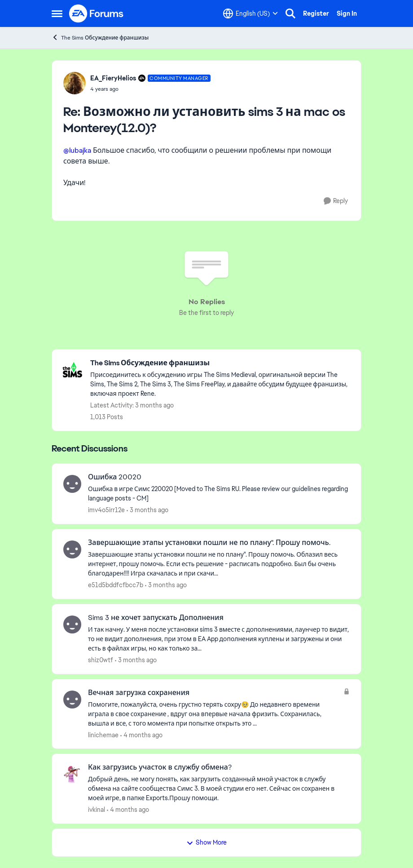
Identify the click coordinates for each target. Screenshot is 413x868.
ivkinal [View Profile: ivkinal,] (97, 810)
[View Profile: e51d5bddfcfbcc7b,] (72, 549)
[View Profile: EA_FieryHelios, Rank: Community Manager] (75, 83)
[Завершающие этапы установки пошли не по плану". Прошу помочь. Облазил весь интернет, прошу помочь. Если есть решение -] (219, 564)
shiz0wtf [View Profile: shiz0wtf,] (101, 660)
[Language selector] (250, 13)
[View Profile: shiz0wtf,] (72, 624)
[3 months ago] (147, 510)
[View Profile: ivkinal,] (72, 774)
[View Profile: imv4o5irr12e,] (72, 484)
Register (316, 13)
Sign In (347, 13)
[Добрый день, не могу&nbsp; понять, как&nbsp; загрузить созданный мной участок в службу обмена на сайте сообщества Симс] (219, 789)
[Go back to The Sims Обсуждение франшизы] (221, 363)
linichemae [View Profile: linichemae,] (103, 735)
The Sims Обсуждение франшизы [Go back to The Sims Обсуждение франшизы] (100, 38)
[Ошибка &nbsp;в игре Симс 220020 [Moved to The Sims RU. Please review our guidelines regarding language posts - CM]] (219, 494)
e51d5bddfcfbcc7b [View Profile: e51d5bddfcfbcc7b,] (116, 585)
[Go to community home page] (97, 13)
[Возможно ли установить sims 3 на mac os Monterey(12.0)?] (150, 89)
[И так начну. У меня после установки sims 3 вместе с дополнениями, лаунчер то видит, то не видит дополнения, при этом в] (219, 639)
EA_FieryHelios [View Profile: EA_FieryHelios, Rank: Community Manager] (113, 78)
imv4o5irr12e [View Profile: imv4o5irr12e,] (106, 510)
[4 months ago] (141, 735)
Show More (206, 842)
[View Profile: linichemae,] (72, 700)
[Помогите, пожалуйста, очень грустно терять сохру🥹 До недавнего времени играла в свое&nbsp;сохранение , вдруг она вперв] (213, 714)
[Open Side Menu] (57, 13)
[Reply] (336, 201)
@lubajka (77, 150)
